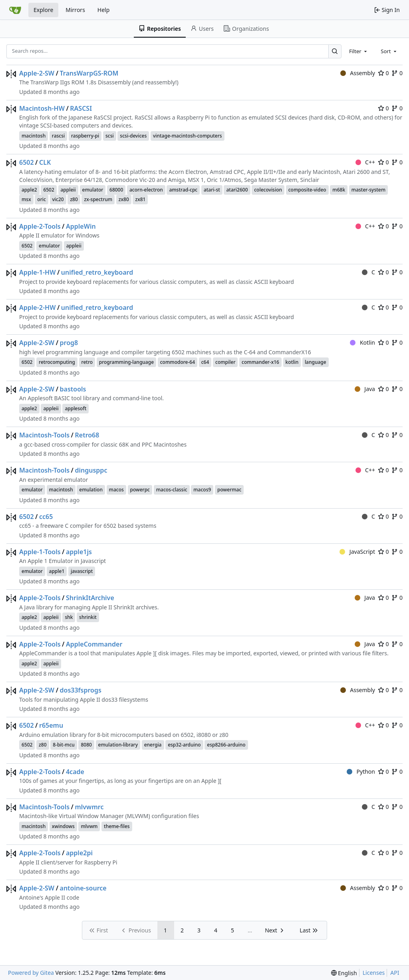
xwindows (63, 826)
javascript (82, 571)
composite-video (307, 190)
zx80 (124, 199)
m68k (339, 190)
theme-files (117, 826)
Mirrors (75, 10)
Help (104, 10)
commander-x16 (260, 362)
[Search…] (335, 51)
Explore (43, 10)
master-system (368, 190)
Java (365, 389)
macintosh (34, 136)
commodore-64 (178, 362)
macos (116, 490)
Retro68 (87, 435)
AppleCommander (94, 644)
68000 (116, 190)
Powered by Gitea (31, 973)
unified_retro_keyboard (97, 272)
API (395, 973)
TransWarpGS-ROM (89, 73)
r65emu (51, 725)
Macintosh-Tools (44, 435)
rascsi (59, 136)
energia (153, 745)
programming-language (126, 362)
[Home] (15, 10)
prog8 (69, 343)
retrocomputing (57, 362)
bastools (73, 389)
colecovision (268, 190)
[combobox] (359, 51)
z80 (74, 199)
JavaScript (357, 552)
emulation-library (118, 745)
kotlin (292, 362)
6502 (27, 162)
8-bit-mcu (64, 745)
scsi (110, 136)
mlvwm (89, 826)
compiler (225, 362)
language (316, 362)
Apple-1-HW (37, 272)
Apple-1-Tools (40, 552)
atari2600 (237, 190)
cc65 (46, 517)
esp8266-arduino (226, 745)
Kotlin (362, 342)
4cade (75, 772)
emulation (91, 490)
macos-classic (172, 490)
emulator (93, 190)
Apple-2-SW (37, 73)
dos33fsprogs (81, 690)
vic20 (58, 199)
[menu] (344, 973)
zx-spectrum (98, 199)
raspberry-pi (85, 136)
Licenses (374, 973)
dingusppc (91, 470)
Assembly (358, 73)
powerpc (140, 490)
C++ (365, 162)
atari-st (212, 190)
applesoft (75, 408)
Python (361, 771)
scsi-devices (133, 136)
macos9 (202, 490)
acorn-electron (146, 190)
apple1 (57, 571)
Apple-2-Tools (40, 226)
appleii (68, 190)
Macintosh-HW (42, 108)
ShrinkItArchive (90, 598)
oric (42, 199)
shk (69, 617)
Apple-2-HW (37, 307)
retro (87, 362)
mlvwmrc (89, 807)
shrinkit (88, 617)
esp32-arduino (184, 745)
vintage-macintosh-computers (188, 136)
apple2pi (79, 853)
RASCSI (81, 108)
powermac (229, 490)
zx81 (140, 199)
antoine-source (83, 888)
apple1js (79, 552)
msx (26, 199)
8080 (86, 745)
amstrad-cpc (183, 190)
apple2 (29, 190)
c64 (205, 362)
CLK (45, 162)
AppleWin (81, 226)
